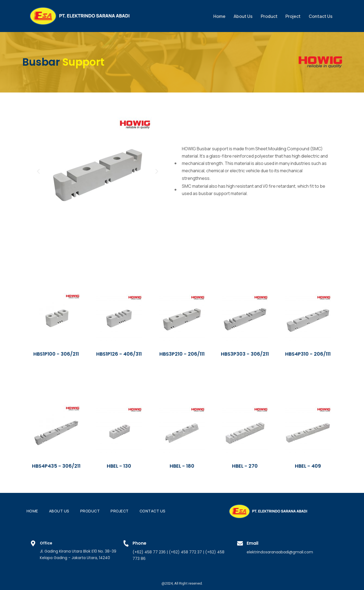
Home (219, 16)
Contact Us (320, 16)
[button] (38, 171)
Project (293, 16)
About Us (243, 16)
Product (269, 16)
